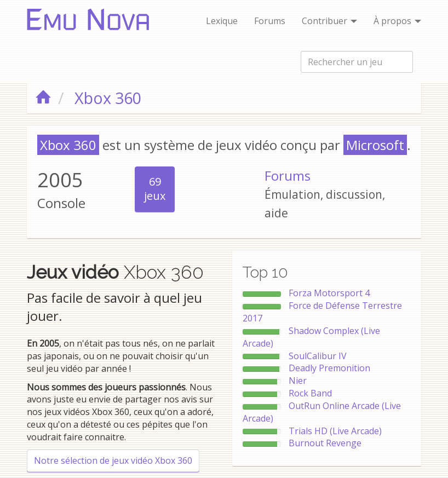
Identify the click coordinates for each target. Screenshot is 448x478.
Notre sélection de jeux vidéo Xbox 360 (113, 460)
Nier (298, 381)
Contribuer (329, 21)
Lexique (222, 21)
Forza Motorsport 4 (329, 293)
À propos (397, 21)
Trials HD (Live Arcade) (335, 431)
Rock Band (310, 393)
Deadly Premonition (329, 368)
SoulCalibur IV (318, 356)
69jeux (155, 189)
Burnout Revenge (325, 443)
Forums (270, 21)
